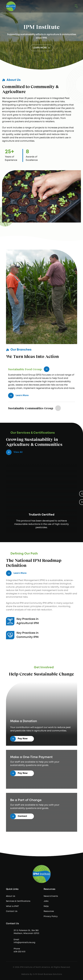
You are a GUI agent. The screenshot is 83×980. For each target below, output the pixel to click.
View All (14, 452)
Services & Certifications (18, 901)
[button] (76, 6)
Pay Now (19, 739)
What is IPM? (12, 906)
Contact (19, 816)
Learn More (41, 48)
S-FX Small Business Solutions (48, 974)
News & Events (51, 896)
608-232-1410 (20, 952)
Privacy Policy (51, 916)
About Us (11, 896)
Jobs (46, 901)
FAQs (46, 906)
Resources (49, 911)
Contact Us (12, 911)
